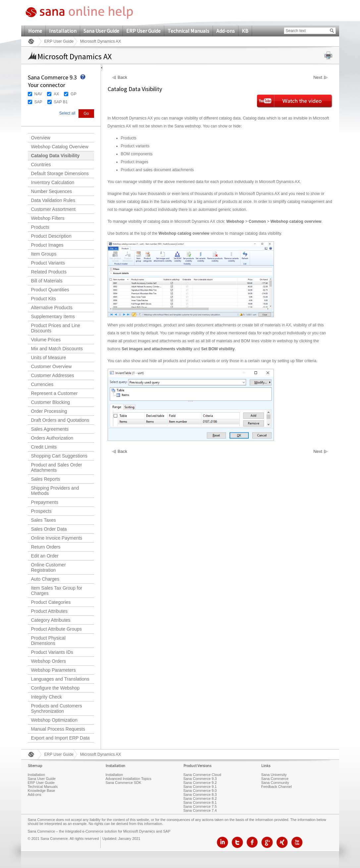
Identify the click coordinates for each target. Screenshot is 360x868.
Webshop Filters (48, 218)
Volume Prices (46, 340)
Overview (41, 138)
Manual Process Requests (58, 729)
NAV (38, 94)
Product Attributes (50, 611)
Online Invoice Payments (57, 538)
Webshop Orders (49, 661)
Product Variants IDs (52, 652)
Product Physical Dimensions (48, 641)
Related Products (49, 272)
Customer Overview (51, 366)
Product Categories (51, 602)
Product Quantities (50, 290)
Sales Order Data (49, 529)
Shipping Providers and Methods (55, 491)
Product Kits (44, 299)
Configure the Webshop (55, 688)
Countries (41, 165)
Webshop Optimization (54, 720)
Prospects (41, 511)
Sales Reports (46, 479)
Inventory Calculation (53, 182)
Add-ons (226, 31)
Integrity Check (47, 697)
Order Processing (49, 411)
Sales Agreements (50, 429)
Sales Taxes (44, 520)
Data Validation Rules (53, 200)
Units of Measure (49, 358)
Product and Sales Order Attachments (57, 467)
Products (40, 227)
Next (318, 77)
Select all (67, 113)
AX (56, 94)
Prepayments (45, 502)
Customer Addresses (53, 375)
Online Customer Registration (49, 567)
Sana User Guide (101, 31)
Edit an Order (45, 556)
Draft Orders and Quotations (60, 420)
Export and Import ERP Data (60, 738)
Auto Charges (45, 579)
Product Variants (48, 263)
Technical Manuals (188, 31)
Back (122, 77)
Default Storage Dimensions (60, 173)
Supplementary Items (53, 316)
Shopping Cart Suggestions (59, 456)
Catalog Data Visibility (55, 156)
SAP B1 (61, 102)
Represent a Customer (54, 393)
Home (35, 31)
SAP (38, 102)
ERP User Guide (143, 31)
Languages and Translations (60, 679)
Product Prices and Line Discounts (56, 328)
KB (245, 31)
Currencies (42, 384)
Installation (63, 31)
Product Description (51, 236)
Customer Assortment (53, 209)
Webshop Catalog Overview (60, 147)
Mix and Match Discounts (57, 349)
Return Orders (46, 547)
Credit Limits (44, 447)
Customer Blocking (51, 402)
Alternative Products (52, 308)
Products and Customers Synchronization (57, 708)
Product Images (47, 245)
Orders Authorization (52, 438)
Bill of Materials (47, 281)
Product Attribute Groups (56, 629)
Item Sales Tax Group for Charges (57, 591)
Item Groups (44, 254)
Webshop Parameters (53, 670)
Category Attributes (51, 620)
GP (73, 94)
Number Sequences (52, 191)
